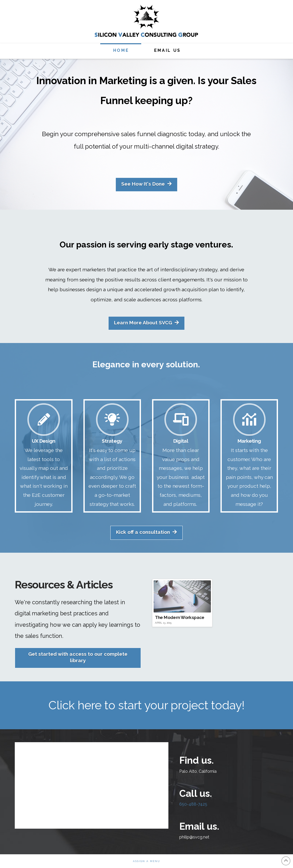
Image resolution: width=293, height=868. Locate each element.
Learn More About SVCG (147, 323)
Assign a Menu (147, 861)
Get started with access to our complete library (78, 657)
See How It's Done (147, 184)
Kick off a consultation (147, 532)
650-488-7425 (193, 804)
